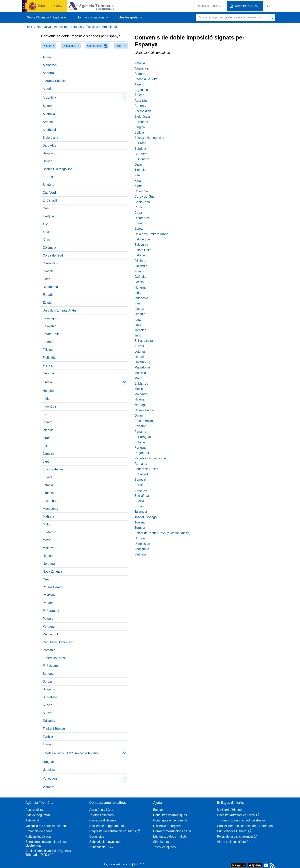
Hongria (48, 391)
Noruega (49, 564)
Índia (46, 399)
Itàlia (46, 446)
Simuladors (161, 842)
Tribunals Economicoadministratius (241, 820)
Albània (48, 57)
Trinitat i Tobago (54, 729)
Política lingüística (38, 836)
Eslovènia (50, 326)
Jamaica (49, 454)
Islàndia (48, 430)
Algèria (48, 89)
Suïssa (48, 713)
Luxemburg (51, 501)
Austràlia (49, 114)
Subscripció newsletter (105, 842)
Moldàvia (49, 548)
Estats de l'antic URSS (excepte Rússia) (71, 753)
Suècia (48, 705)
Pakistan (49, 595)
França (48, 365)
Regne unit (50, 634)
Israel (47, 438)
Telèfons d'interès (102, 815)
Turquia (48, 744)
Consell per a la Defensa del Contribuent (245, 826)
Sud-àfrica (50, 697)
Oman (47, 579)
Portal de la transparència (237, 836)
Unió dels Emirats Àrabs (60, 310)
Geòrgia (48, 373)
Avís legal (32, 820)
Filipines (49, 350)
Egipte (47, 303)
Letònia (48, 485)
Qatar (47, 208)
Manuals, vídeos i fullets (170, 836)
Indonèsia (50, 407)
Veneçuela (50, 779)
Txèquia (48, 216)
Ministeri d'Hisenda (230, 810)
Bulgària (49, 185)
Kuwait (48, 477)
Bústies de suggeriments (107, 826)
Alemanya (50, 65)
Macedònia (50, 509)
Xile (45, 224)
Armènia (49, 122)
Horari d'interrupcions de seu (173, 831)
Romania (49, 650)
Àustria (48, 106)
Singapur (49, 689)
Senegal (49, 674)
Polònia (48, 619)
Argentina (50, 98)
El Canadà (50, 200)
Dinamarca (50, 287)
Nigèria (48, 556)
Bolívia (48, 161)
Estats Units (51, 334)
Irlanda (48, 422)
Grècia (47, 382)
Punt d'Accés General (234, 831)
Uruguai (48, 762)
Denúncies (97, 836)
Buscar (158, 810)
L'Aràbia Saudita (54, 81)
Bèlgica (48, 153)
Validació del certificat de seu (46, 826)
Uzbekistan (51, 770)
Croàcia (48, 271)
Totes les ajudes (165, 847)
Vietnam (49, 787)
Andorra (48, 73)
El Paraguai (51, 611)
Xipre (46, 240)
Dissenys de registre (167, 826)
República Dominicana (59, 642)
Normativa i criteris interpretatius (59, 27)
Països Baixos (53, 587)
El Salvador (51, 666)
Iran (46, 414)
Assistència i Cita (101, 810)
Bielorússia (50, 138)
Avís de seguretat (38, 815)
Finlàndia (49, 358)
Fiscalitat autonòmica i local (238, 815)
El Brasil (49, 177)
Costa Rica (50, 263)
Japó (46, 461)
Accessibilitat (35, 810)
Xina (46, 232)
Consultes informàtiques (170, 815)
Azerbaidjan (51, 130)
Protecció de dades (39, 831)
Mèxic (47, 540)
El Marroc (50, 532)
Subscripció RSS (101, 847)
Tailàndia (49, 721)
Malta (47, 524)
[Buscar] (232, 17)
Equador (49, 295)
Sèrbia (47, 681)
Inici (30, 27)
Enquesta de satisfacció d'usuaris (115, 831)
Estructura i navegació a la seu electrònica (47, 844)
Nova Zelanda (53, 571)
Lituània (48, 493)
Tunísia (48, 736)
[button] (271, 6)
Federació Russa (55, 658)
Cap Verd (49, 193)
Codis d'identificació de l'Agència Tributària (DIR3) (48, 853)
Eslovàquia (50, 318)
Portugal (49, 626)
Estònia (48, 342)
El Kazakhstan (53, 469)
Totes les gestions (129, 17)
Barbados (50, 145)
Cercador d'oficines (103, 820)
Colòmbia (50, 248)
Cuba (47, 279)
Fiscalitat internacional (101, 27)
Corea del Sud (53, 255)
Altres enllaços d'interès (234, 842)
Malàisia (49, 516)
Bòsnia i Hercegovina (58, 169)
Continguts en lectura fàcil (171, 820)
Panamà (49, 603)
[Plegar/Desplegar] (125, 97)
